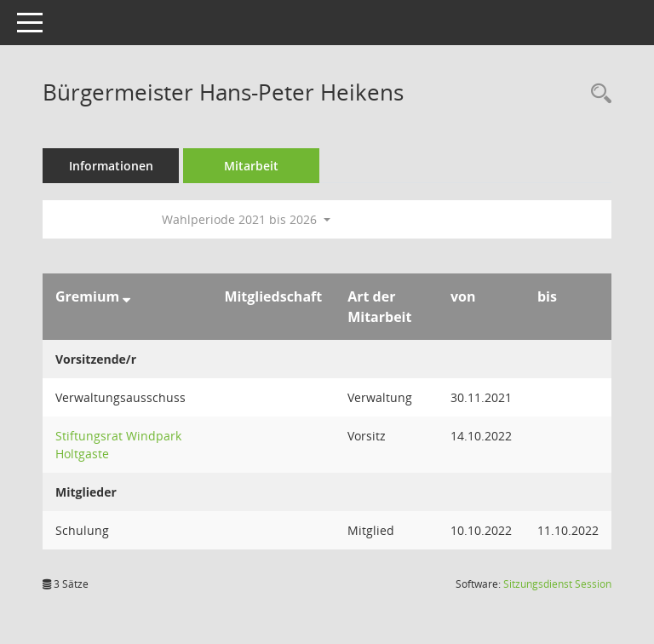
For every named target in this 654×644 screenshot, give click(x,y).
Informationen (111, 166)
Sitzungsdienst (557, 584)
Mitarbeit (251, 166)
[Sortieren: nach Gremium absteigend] (126, 296)
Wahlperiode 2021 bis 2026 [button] (246, 219)
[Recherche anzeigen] (597, 94)
